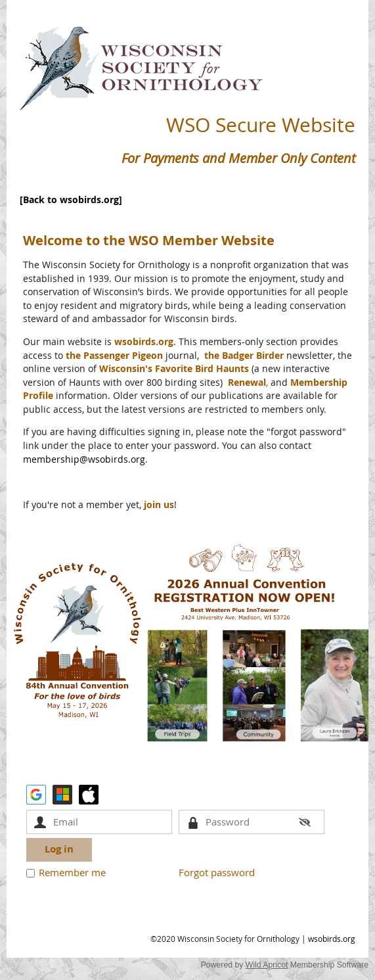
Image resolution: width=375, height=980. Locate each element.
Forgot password (217, 872)
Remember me (72, 872)
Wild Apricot (267, 965)
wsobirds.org (332, 939)
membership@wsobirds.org (84, 459)
